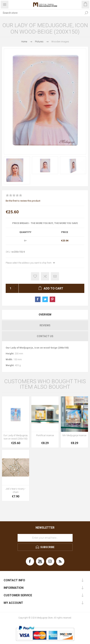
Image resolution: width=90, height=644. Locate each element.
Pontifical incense (45, 435)
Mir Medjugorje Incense (74, 435)
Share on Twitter (45, 299)
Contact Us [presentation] (45, 336)
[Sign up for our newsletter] (45, 538)
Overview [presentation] (45, 315)
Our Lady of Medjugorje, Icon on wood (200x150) (16, 437)
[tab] (45, 315)
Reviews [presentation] (45, 325)
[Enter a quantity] (9, 288)
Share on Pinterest (52, 299)
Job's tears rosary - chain (16, 490)
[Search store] (41, 13)
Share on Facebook (38, 299)
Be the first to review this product (23, 201)
